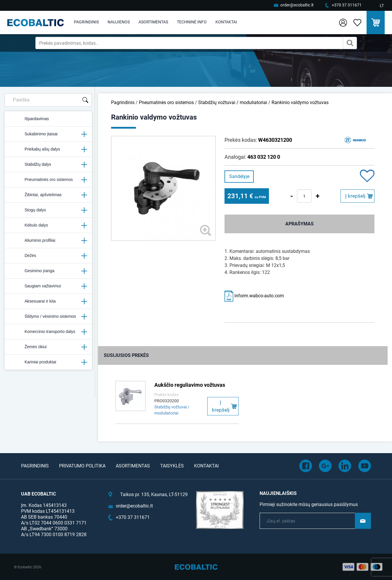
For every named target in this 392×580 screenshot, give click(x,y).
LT (382, 6)
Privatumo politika (82, 466)
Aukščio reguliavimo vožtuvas (190, 385)
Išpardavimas (29, 119)
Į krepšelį (355, 196)
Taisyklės (172, 466)
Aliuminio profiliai (48, 241)
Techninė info (192, 22)
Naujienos (119, 22)
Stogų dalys (48, 210)
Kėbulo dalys (48, 225)
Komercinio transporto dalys (48, 332)
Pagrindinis (86, 22)
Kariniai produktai (48, 362)
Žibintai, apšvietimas (48, 195)
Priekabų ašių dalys (48, 149)
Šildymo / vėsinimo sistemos (48, 317)
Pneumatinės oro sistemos (48, 180)
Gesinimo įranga (48, 271)
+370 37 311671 (347, 5)
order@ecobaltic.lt (297, 5)
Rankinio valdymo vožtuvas (300, 102)
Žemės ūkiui (48, 347)
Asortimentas (153, 22)
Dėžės (48, 256)
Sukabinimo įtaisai (48, 134)
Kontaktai (226, 22)
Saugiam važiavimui (48, 286)
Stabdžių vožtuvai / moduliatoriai (233, 102)
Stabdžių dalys (48, 165)
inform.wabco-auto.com (254, 296)
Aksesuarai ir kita (48, 301)
